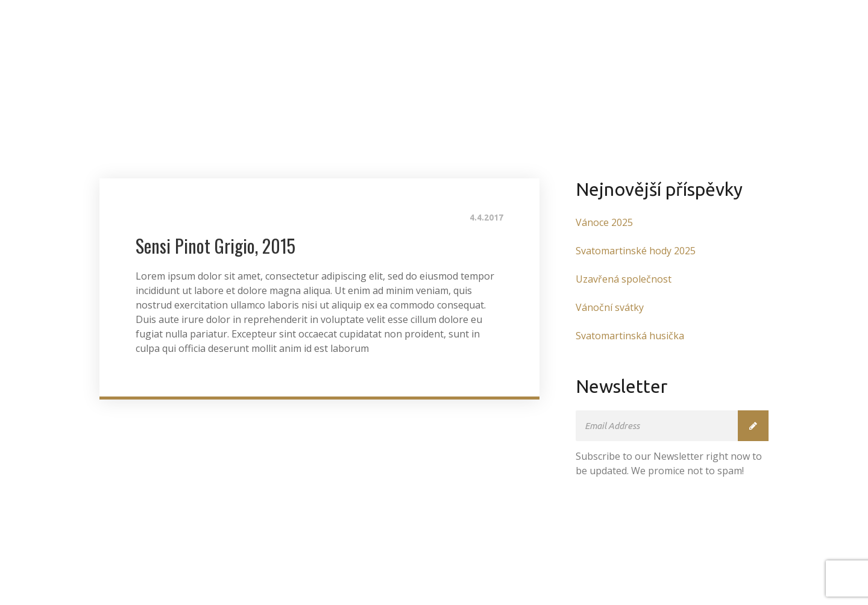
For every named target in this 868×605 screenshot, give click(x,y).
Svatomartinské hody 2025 (636, 251)
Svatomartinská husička (630, 336)
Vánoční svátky (610, 307)
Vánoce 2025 (604, 222)
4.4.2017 (486, 218)
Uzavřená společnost (624, 279)
